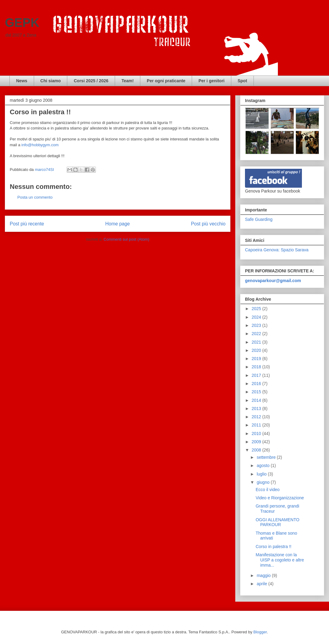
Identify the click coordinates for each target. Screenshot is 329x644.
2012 (257, 417)
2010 (257, 433)
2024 (257, 317)
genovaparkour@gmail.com (273, 281)
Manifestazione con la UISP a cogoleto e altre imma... (280, 560)
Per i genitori (212, 81)
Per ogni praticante (166, 81)
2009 (257, 442)
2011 (257, 425)
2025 (257, 309)
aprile (262, 584)
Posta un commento (35, 197)
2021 (257, 342)
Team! (128, 81)
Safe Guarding (259, 219)
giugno (264, 482)
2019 (257, 359)
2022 (257, 334)
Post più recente (27, 224)
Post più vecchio (208, 224)
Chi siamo (51, 81)
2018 (257, 367)
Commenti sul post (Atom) (126, 239)
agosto (264, 465)
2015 (257, 392)
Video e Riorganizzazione (280, 498)
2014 (257, 400)
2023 (257, 325)
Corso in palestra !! (274, 547)
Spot (242, 81)
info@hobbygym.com (40, 145)
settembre (267, 457)
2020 (257, 350)
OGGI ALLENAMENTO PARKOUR (278, 522)
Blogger (260, 632)
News (22, 81)
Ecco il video (268, 490)
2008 (257, 450)
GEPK (22, 23)
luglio (262, 474)
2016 (257, 384)
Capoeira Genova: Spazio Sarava (277, 250)
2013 (257, 409)
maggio (264, 575)
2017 (257, 375)
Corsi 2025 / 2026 (91, 81)
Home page (118, 224)
